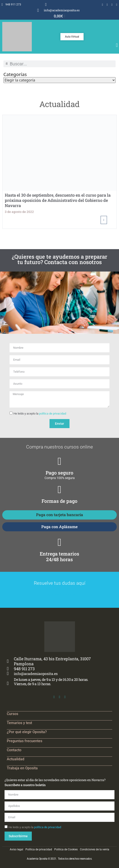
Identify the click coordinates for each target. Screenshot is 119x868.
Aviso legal (16, 849)
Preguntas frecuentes (25, 741)
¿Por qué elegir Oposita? (27, 732)
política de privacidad (53, 414)
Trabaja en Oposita (22, 768)
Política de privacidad (39, 849)
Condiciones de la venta (95, 849)
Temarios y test (19, 723)
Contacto (14, 750)
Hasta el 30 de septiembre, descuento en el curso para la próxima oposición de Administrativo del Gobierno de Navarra (58, 200)
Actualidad (16, 759)
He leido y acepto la (35, 827)
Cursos (12, 714)
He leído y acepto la (40, 414)
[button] (117, 45)
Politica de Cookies (66, 849)
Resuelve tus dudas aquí (60, 583)
